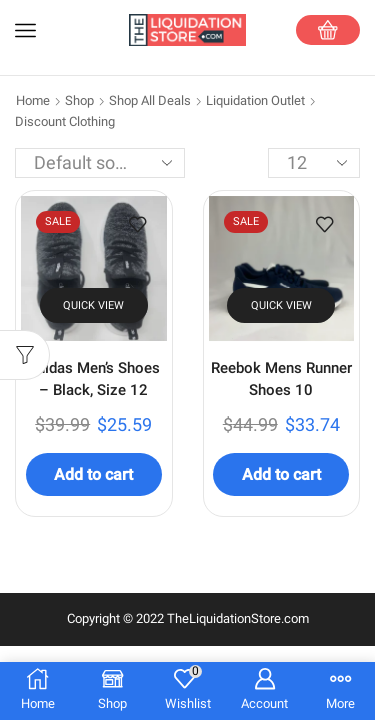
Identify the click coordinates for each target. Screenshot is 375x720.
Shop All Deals (150, 100)
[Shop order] (100, 163)
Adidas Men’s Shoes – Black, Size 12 (93, 379)
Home (33, 100)
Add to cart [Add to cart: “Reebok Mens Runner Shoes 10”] (281, 474)
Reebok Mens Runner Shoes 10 (281, 379)
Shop (79, 100)
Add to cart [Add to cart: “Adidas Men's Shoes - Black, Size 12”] (93, 474)
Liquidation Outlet (255, 100)
